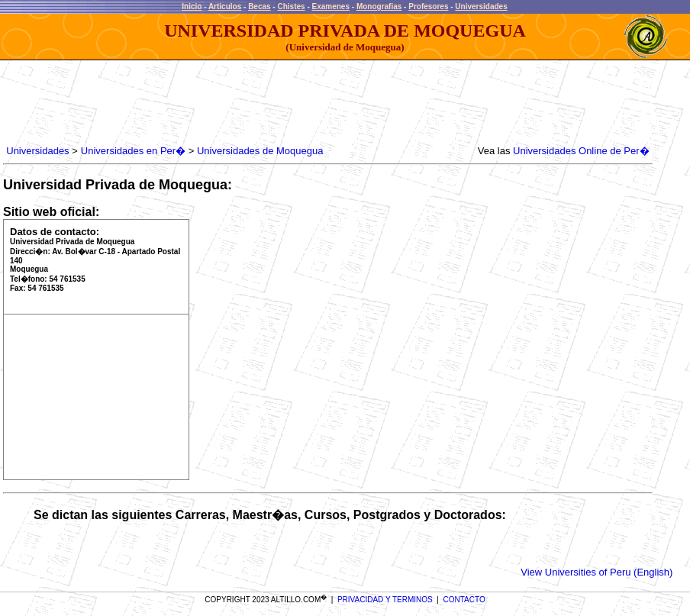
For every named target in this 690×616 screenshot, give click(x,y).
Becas (259, 6)
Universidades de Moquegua (260, 151)
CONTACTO (464, 600)
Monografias (379, 6)
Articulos (225, 6)
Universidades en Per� (133, 151)
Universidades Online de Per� (581, 151)
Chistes (291, 6)
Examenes (331, 6)
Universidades (481, 6)
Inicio (192, 6)
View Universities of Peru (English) (596, 572)
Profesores (428, 6)
